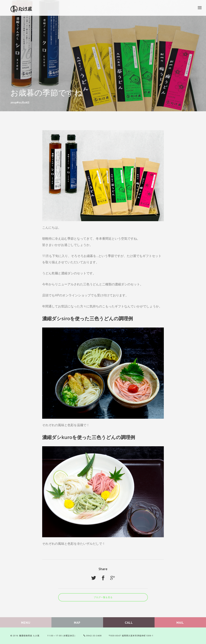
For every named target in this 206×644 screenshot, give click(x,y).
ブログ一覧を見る (103, 597)
